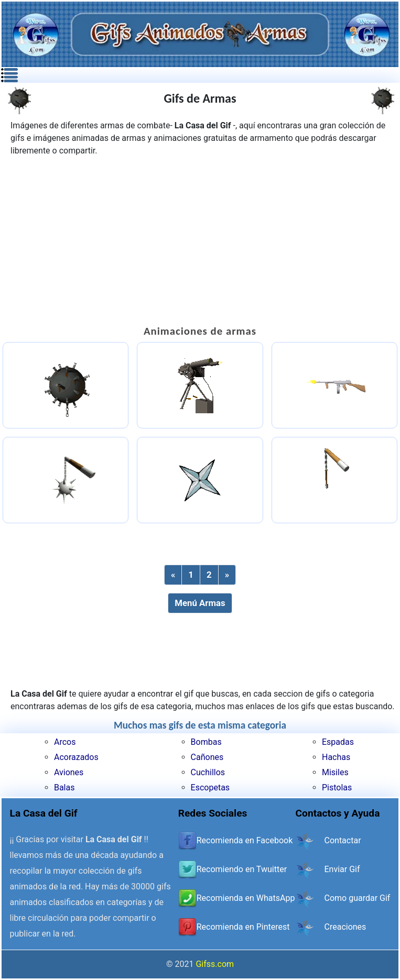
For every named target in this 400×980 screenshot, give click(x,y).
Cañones (207, 757)
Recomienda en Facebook (245, 840)
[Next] (227, 575)
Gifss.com (215, 964)
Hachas (336, 757)
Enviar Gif (342, 869)
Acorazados (76, 757)
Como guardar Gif (358, 898)
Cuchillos (208, 772)
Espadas (338, 742)
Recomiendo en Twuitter (242, 869)
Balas (64, 788)
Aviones (69, 772)
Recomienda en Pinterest (243, 927)
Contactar (343, 840)
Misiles (335, 772)
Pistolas (337, 788)
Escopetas (210, 788)
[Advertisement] (200, 241)
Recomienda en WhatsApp (246, 898)
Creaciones (345, 927)
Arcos (65, 742)
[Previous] (173, 575)
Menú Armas (200, 603)
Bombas (206, 742)
